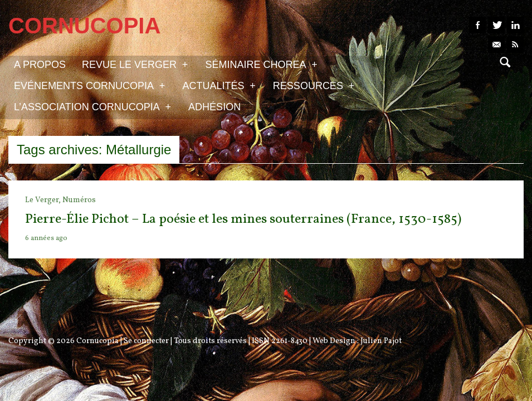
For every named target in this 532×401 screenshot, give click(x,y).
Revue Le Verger (135, 64)
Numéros (79, 200)
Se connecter (146, 341)
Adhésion (214, 107)
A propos (40, 65)
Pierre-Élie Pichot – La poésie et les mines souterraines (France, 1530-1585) (243, 219)
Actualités (219, 85)
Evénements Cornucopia (89, 85)
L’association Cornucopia (92, 106)
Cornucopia (97, 341)
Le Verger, (44, 200)
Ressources (314, 85)
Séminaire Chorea (261, 64)
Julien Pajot (381, 341)
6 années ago (46, 238)
